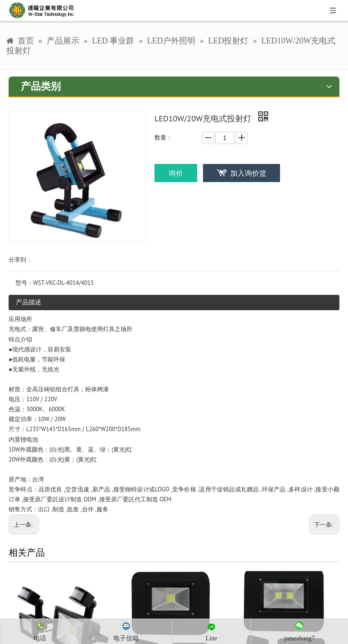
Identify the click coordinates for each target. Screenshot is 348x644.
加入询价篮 (248, 173)
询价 (176, 173)
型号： (24, 283)
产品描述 (29, 302)
